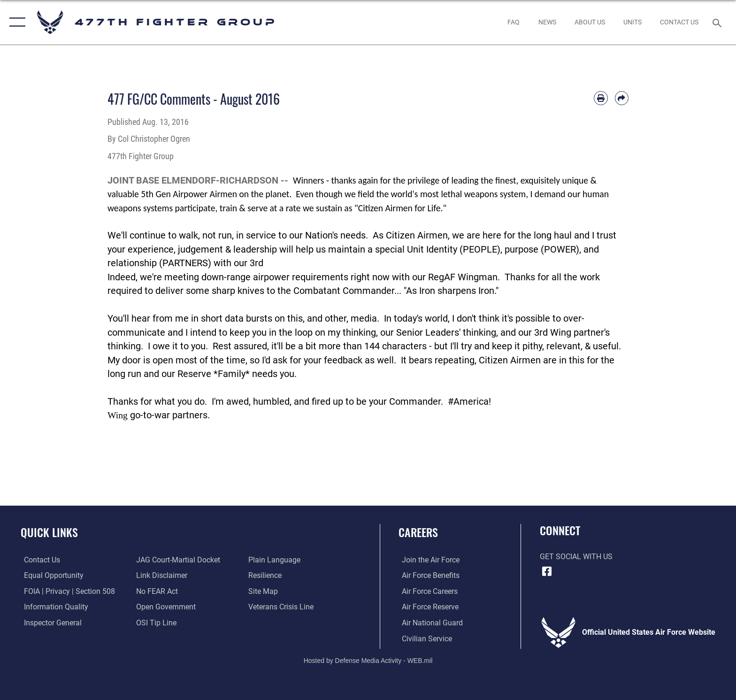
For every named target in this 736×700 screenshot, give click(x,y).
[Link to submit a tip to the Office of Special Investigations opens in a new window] (155, 622)
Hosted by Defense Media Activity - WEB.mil (368, 660)
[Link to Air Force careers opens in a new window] (426, 591)
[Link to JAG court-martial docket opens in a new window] (177, 560)
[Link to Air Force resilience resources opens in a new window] (266, 575)
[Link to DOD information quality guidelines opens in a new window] (53, 607)
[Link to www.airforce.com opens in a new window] (427, 560)
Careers (418, 532)
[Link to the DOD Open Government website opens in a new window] (165, 607)
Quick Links (49, 532)
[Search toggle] (718, 22)
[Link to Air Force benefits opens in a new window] (427, 575)
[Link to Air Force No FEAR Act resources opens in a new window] (156, 591)
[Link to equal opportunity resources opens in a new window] (50, 575)
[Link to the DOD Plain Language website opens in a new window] (275, 560)
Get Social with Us (576, 557)
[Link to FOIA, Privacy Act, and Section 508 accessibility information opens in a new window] (66, 591)
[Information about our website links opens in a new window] (161, 575)
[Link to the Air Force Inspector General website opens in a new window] (50, 622)
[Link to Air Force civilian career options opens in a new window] (424, 638)
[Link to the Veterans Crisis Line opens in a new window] (282, 607)
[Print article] (601, 98)
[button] (15, 22)
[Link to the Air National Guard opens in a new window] (429, 622)
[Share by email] (622, 98)
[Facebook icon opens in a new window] (547, 571)
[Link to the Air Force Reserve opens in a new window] (427, 607)
